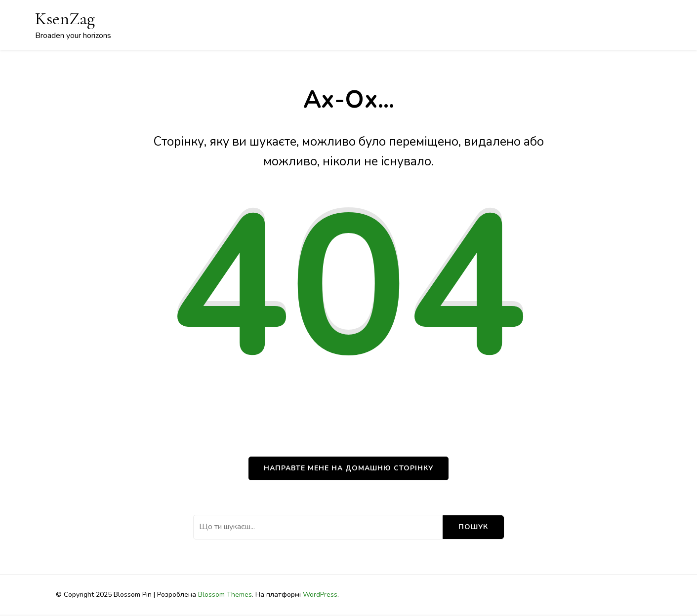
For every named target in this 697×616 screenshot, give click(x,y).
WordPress (320, 595)
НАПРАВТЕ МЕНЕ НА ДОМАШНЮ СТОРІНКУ (348, 468)
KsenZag (65, 19)
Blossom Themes (225, 595)
